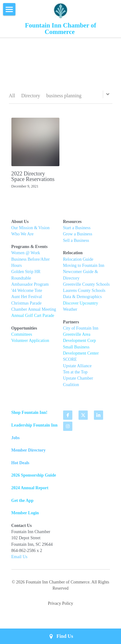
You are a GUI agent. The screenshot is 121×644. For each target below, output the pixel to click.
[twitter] (83, 418)
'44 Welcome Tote (27, 293)
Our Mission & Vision (31, 231)
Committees (22, 337)
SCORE (70, 362)
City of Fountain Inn (81, 331)
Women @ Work (26, 256)
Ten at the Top (75, 375)
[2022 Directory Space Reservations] (36, 142)
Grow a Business (78, 237)
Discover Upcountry (81, 306)
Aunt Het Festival (27, 299)
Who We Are (22, 237)
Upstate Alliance (77, 368)
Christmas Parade (26, 306)
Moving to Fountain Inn (84, 268)
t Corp (90, 343)
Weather (70, 312)
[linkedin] (99, 418)
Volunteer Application (30, 343)
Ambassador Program (30, 287)
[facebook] (68, 418)
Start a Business (77, 231)
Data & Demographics (83, 299)
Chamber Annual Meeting (34, 312)
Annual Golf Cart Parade (33, 318)
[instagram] (68, 429)
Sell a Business (76, 243)
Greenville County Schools (87, 287)
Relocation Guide (79, 262)
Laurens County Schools (84, 293)
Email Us (20, 560)
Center (93, 356)
